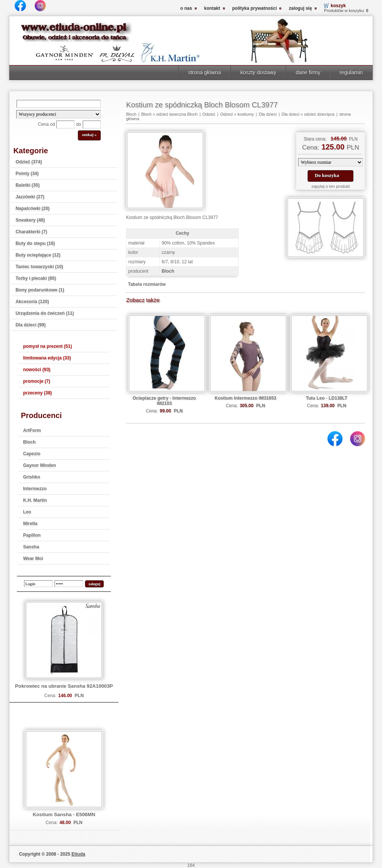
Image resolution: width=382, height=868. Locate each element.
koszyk (338, 6)
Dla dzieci (268, 114)
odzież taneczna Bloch (177, 114)
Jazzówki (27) (30, 197)
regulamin (351, 72)
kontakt (212, 8)
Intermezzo (35, 489)
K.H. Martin (35, 500)
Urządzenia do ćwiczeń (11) (45, 313)
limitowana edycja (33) (47, 358)
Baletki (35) (27, 185)
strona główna (204, 72)
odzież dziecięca (319, 114)
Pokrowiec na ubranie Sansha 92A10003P (64, 686)
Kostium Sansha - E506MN (64, 814)
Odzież (209, 114)
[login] (38, 584)
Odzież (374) (29, 162)
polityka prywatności (255, 8)
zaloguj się (300, 8)
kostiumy (246, 114)
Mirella (30, 524)
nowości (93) (37, 370)
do (78, 124)
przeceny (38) (37, 393)
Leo (27, 512)
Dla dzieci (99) (30, 325)
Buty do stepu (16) (35, 243)
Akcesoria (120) (32, 302)
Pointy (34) (27, 174)
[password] (69, 584)
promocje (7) (36, 381)
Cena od (46, 124)
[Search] (59, 104)
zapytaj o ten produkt (330, 186)
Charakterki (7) (31, 232)
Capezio (32, 454)
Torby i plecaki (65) (36, 278)
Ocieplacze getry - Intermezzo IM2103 (164, 401)
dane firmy (308, 72)
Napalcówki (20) (33, 208)
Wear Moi (33, 559)
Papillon (32, 535)
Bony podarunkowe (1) (40, 290)
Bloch (29, 442)
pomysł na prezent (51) (47, 346)
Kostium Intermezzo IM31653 (246, 398)
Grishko (31, 477)
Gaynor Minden (39, 465)
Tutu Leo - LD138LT (327, 398)
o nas (186, 8)
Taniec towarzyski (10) (39, 267)
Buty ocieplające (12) (38, 255)
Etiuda (78, 854)
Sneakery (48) (30, 220)
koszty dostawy (258, 72)
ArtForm (32, 430)
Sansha (31, 547)
